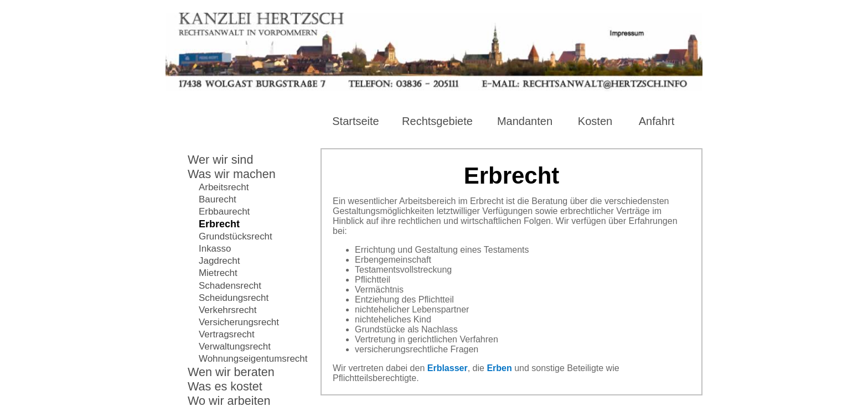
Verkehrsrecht (228, 310)
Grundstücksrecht (236, 236)
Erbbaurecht (224, 212)
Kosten (595, 121)
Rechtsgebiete (437, 121)
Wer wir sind (220, 160)
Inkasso (215, 249)
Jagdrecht (219, 261)
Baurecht (218, 199)
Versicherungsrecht (239, 322)
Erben (499, 368)
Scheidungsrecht (234, 298)
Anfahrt (657, 121)
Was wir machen (232, 174)
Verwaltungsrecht (235, 346)
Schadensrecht (230, 286)
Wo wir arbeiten (229, 401)
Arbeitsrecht (224, 187)
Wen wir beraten (231, 372)
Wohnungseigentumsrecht (253, 359)
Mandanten (525, 121)
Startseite (355, 121)
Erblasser (448, 368)
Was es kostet (225, 386)
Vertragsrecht (227, 334)
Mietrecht (218, 273)
